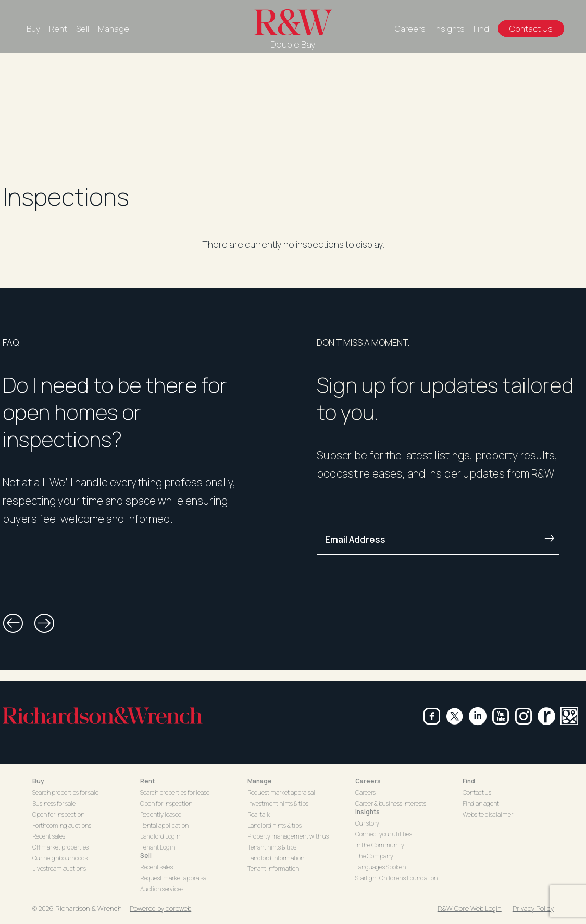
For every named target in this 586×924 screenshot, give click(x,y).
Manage (114, 29)
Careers (410, 29)
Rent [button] (147, 781)
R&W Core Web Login (470, 908)
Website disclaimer (488, 814)
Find (481, 29)
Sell (83, 29)
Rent (58, 29)
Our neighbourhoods (60, 858)
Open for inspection (58, 814)
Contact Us (531, 29)
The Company (374, 856)
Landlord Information (276, 858)
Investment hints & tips (278, 803)
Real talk (259, 814)
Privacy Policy (533, 908)
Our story (367, 823)
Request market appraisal (174, 878)
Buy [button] (38, 781)
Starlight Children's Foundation (396, 878)
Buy (33, 29)
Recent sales (49, 836)
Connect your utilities (384, 834)
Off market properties (60, 847)
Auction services (162, 889)
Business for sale (54, 803)
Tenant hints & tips (272, 847)
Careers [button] (368, 781)
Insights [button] (367, 812)
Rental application (164, 825)
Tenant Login (158, 847)
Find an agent (481, 803)
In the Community (380, 845)
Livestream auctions (59, 869)
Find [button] (469, 781)
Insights (450, 29)
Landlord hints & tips (275, 825)
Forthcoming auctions (62, 825)
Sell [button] (146, 856)
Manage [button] (260, 781)
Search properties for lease (175, 792)
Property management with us (288, 836)
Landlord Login (160, 836)
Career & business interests (391, 803)
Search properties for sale (65, 792)
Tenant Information (273, 869)
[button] (13, 623)
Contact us (477, 792)
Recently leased (161, 814)
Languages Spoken (381, 867)
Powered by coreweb (160, 908)
